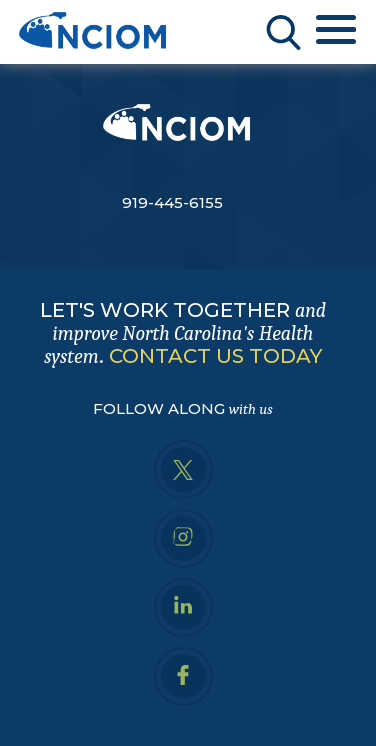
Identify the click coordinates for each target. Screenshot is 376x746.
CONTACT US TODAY (215, 356)
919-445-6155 (172, 202)
